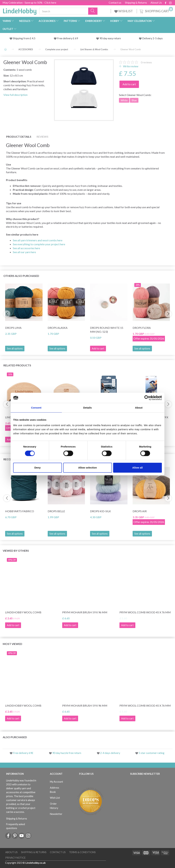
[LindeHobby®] (20, 10)
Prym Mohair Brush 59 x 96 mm (85, 612)
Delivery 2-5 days (152, 38)
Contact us (115, 3)
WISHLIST (124, 11)
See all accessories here (26, 248)
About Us (156, 3)
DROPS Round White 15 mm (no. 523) (107, 330)
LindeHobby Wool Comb (23, 612)
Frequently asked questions (16, 826)
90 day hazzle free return (67, 753)
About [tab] (139, 408)
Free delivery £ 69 (68, 38)
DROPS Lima (13, 328)
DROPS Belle (56, 511)
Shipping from (21, 38)
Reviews (42, 137)
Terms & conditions (82, 852)
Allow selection (87, 468)
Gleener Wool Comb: (135, 95)
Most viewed (12, 644)
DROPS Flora (142, 328)
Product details (19, 137)
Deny (38, 468)
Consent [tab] (36, 408)
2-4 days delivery (110, 753)
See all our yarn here (24, 252)
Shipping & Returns (136, 3)
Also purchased (15, 737)
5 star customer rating (152, 753)
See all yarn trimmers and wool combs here (38, 240)
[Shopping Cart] (156, 11)
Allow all (137, 468)
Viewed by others (16, 551)
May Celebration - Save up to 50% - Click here (29, 2)
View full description (15, 95)
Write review (130, 66)
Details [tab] (87, 408)
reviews (146, 62)
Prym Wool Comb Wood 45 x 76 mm (145, 612)
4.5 (33, 38)
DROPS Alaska (58, 328)
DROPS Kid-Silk (100, 511)
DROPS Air (140, 511)
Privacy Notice (15, 858)
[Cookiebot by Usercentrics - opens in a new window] (147, 398)
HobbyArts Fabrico (20, 511)
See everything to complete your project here (39, 244)
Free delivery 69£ (23, 753)
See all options (15, 349)
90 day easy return (110, 38)
